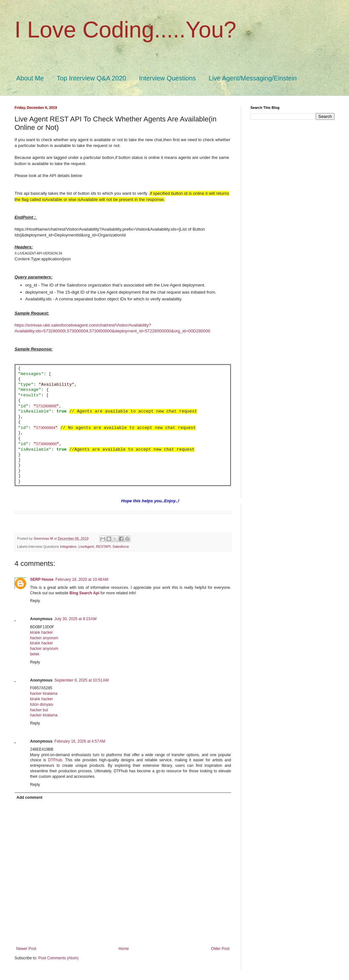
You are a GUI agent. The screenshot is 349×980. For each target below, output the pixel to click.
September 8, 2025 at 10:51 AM (81, 680)
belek (35, 654)
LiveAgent (86, 547)
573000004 (45, 428)
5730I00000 (46, 444)
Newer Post (26, 949)
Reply (35, 601)
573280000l (46, 406)
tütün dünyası (42, 704)
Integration (68, 547)
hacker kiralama (44, 693)
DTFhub (55, 760)
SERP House (42, 579)
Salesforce (121, 547)
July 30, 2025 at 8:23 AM (75, 619)
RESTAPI (103, 547)
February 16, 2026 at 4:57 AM (80, 741)
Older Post (220, 949)
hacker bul (39, 710)
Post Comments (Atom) (58, 958)
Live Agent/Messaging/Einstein (253, 78)
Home (124, 949)
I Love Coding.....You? (125, 30)
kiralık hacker (42, 632)
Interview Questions (167, 78)
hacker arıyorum (44, 638)
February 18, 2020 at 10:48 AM (82, 579)
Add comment (29, 798)
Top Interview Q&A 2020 (92, 78)
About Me (30, 78)
